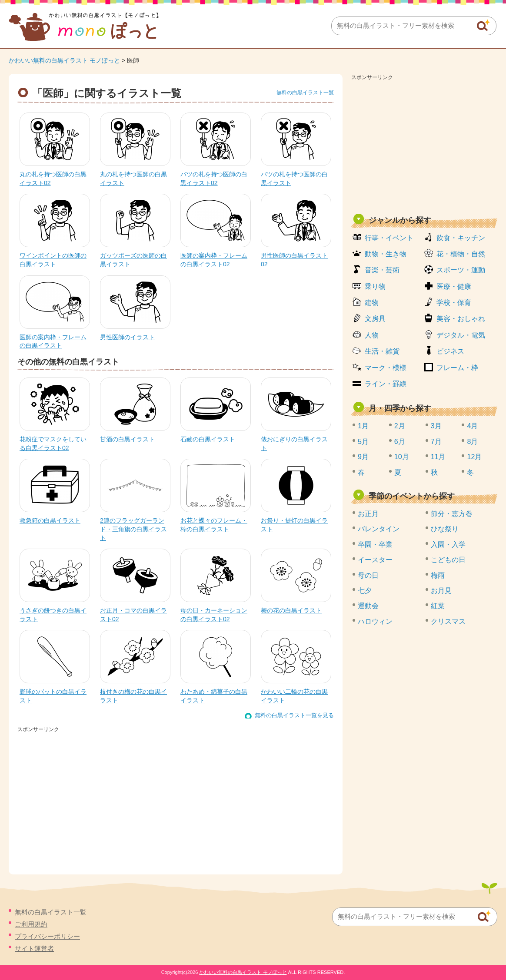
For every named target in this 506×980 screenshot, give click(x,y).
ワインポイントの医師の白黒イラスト (53, 260)
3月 (436, 426)
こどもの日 (448, 560)
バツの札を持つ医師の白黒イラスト (294, 179)
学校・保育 (454, 303)
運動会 (368, 606)
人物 (372, 335)
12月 (474, 457)
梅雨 (438, 575)
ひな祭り (445, 529)
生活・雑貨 (382, 351)
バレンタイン (379, 529)
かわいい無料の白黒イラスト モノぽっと (64, 60)
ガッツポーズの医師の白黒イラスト (133, 260)
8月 (472, 442)
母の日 (368, 575)
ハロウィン (375, 621)
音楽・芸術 (382, 270)
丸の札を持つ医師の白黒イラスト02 (53, 179)
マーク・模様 (386, 368)
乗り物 (375, 286)
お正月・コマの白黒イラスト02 (133, 615)
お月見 (441, 591)
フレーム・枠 (457, 368)
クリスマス (448, 621)
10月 (402, 457)
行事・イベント (389, 238)
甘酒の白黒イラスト (127, 439)
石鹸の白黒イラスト (208, 439)
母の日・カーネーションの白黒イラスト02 (214, 615)
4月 (472, 426)
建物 (372, 303)
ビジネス (450, 351)
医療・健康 (454, 286)
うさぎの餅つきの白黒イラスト (53, 615)
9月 (363, 457)
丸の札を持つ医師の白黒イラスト (133, 179)
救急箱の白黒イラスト (50, 520)
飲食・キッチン (461, 238)
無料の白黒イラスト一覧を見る (294, 715)
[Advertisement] (424, 144)
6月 (400, 442)
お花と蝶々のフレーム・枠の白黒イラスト (214, 525)
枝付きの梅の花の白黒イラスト (133, 696)
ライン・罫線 (386, 384)
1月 (363, 426)
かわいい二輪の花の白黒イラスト (294, 696)
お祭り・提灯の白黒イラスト (294, 525)
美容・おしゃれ (461, 319)
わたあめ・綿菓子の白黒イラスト (214, 696)
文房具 (375, 319)
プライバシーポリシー (47, 936)
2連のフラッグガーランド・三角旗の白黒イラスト (133, 529)
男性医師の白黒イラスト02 (294, 260)
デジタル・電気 (461, 335)
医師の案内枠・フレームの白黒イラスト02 (214, 260)
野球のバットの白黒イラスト (53, 696)
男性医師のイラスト (127, 337)
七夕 (365, 591)
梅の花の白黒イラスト (291, 610)
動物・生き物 (386, 254)
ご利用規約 (31, 924)
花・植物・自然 (461, 254)
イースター (375, 560)
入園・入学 (448, 545)
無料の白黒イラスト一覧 (305, 93)
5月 (363, 442)
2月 (400, 426)
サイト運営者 (34, 949)
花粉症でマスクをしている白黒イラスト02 (53, 444)
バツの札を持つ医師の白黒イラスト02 (214, 179)
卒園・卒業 (375, 545)
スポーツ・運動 (461, 270)
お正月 (368, 514)
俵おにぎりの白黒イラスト (294, 444)
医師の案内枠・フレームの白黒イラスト (53, 341)
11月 (438, 457)
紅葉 (438, 606)
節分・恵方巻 (452, 514)
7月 (436, 442)
